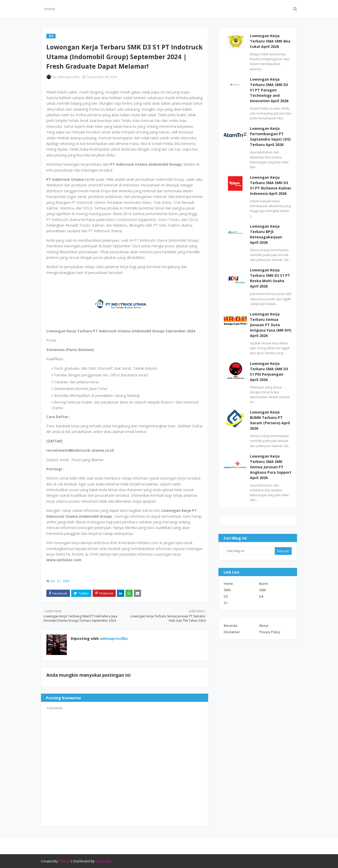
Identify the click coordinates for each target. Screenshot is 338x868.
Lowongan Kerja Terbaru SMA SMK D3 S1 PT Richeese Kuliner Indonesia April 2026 (271, 185)
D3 (53, 581)
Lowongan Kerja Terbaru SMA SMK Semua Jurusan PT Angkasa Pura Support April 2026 (271, 467)
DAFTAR (54, 441)
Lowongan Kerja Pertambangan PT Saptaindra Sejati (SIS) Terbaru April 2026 (270, 136)
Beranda (231, 626)
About (264, 626)
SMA (227, 590)
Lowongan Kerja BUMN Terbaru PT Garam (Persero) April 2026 (270, 420)
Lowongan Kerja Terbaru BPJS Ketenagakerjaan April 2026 (266, 234)
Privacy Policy (270, 632)
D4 (261, 596)
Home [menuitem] (50, 9)
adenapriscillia (68, 77)
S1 (59, 581)
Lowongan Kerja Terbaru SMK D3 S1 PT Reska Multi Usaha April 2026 (270, 278)
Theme (64, 861)
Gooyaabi (103, 861)
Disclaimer (232, 632)
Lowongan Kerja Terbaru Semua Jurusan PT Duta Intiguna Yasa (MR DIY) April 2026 (271, 325)
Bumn (264, 584)
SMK (66, 581)
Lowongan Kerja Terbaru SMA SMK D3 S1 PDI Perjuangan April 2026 (269, 372)
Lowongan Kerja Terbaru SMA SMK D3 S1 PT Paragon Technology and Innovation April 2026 (269, 90)
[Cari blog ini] (249, 551)
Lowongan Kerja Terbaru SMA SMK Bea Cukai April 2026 (270, 41)
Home (228, 584)
